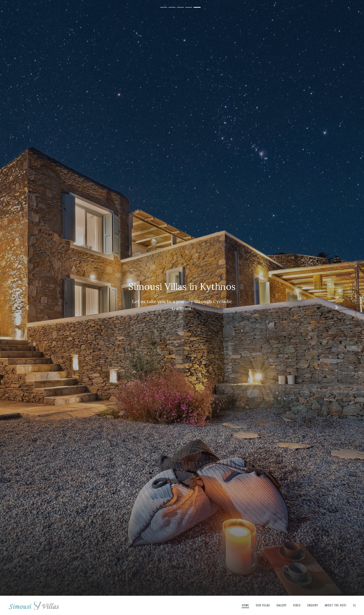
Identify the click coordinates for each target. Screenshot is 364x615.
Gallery (281, 605)
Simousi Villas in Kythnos (34, 605)
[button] (27, 307)
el (355, 605)
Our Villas (263, 605)
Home (245, 605)
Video (297, 605)
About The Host (336, 605)
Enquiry (313, 605)
